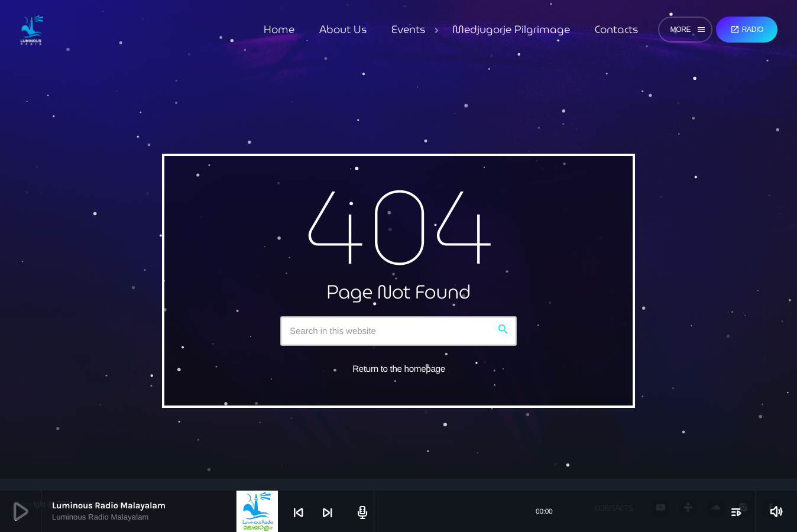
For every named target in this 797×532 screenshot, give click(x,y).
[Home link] (32, 30)
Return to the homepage (399, 369)
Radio (747, 30)
